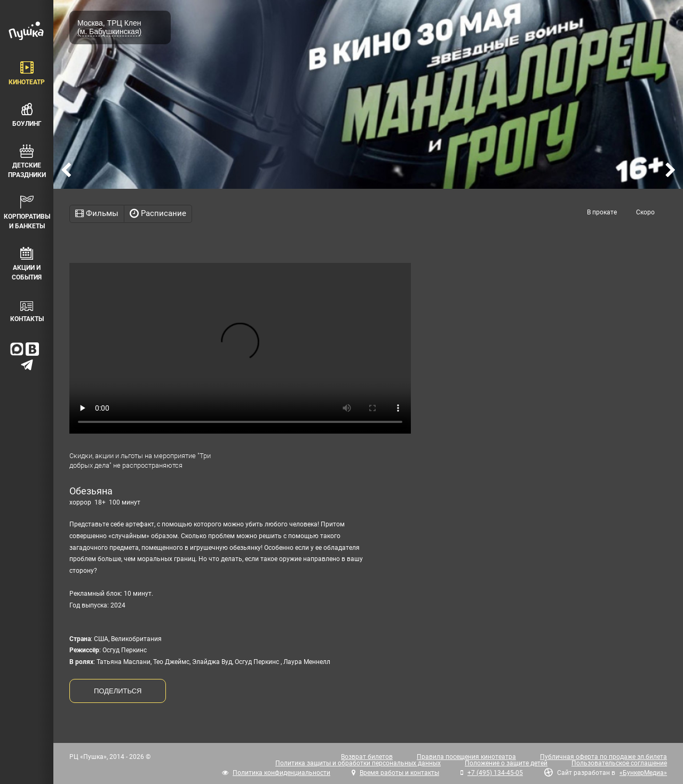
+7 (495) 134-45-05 (495, 773)
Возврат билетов (367, 757)
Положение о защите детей (506, 763)
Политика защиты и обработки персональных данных (358, 763)
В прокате (602, 212)
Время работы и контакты (399, 773)
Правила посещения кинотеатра (466, 757)
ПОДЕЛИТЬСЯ (118, 691)
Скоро (645, 212)
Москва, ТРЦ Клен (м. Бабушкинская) (109, 27)
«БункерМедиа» (643, 773)
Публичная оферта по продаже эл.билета (603, 757)
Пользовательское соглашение (619, 763)
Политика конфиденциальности (281, 773)
